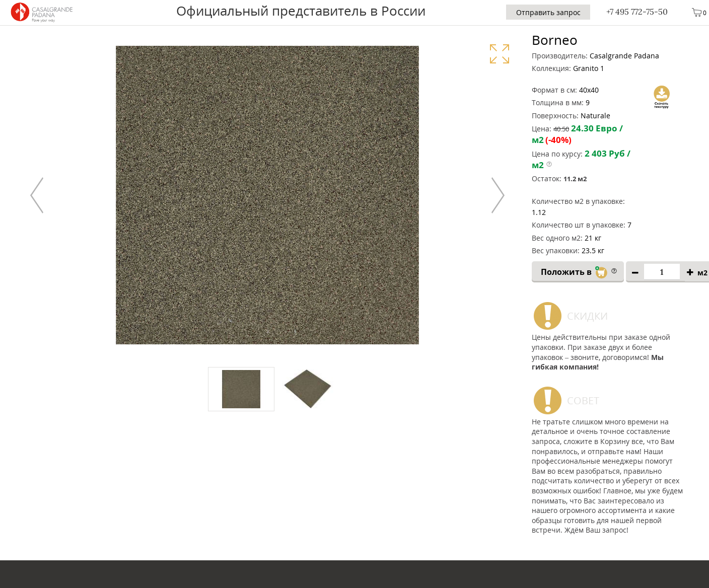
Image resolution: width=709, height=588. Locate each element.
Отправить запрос (548, 12)
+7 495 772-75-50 (637, 12)
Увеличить (499, 54)
